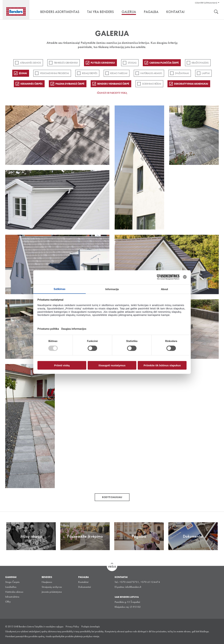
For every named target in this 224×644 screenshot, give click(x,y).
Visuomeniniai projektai (54, 73)
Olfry (8, 602)
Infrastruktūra (12, 597)
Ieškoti (216, 12)
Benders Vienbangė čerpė (113, 84)
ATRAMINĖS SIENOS (30, 63)
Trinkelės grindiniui (66, 63)
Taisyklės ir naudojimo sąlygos (49, 626)
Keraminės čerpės (31, 84)
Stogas (132, 63)
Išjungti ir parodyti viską (112, 93)
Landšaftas (11, 587)
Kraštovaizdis (200, 63)
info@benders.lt (133, 587)
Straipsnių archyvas (52, 587)
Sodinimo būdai (152, 84)
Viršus (112, 567)
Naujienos (47, 582)
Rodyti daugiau (112, 497)
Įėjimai (23, 73)
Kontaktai (83, 582)
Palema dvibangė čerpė (70, 84)
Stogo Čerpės (12, 582)
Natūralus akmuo (151, 73)
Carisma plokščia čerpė (164, 63)
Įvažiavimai (182, 73)
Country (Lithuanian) (206, 3)
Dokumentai (85, 587)
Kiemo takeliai (119, 73)
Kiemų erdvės (90, 73)
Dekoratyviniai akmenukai (191, 84)
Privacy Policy (72, 626)
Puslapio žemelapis (91, 626)
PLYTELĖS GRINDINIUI (103, 63)
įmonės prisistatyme (52, 592)
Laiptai (206, 73)
